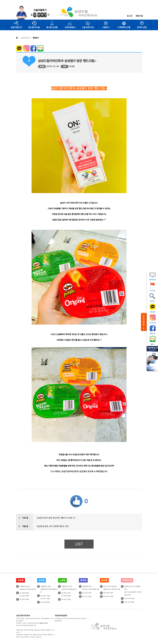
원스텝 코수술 (34, 27)
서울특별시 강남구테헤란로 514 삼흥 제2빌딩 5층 (49, 589)
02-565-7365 (45, 596)
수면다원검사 (70, 27)
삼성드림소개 (16, 27)
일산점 (104, 580)
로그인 (130, 16)
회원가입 (139, 16)
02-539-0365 (24, 593)
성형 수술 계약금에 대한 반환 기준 (26, 625)
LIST (79, 544)
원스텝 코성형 (52, 27)
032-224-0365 (129, 599)
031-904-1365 (108, 593)
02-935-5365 (66, 596)
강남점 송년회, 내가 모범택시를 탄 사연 (53, 526)
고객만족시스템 (124, 27)
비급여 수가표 (44, 623)
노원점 (62, 580)
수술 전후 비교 (88, 27)
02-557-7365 (45, 599)
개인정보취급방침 (61, 616)
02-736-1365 (87, 593)
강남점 (21, 580)
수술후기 (106, 27)
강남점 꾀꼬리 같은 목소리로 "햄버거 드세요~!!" (56, 518)
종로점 (83, 580)
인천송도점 (127, 580)
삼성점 (41, 580)
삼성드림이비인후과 (23, 616)
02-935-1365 (66, 593)
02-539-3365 (24, 596)
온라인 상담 (142, 27)
